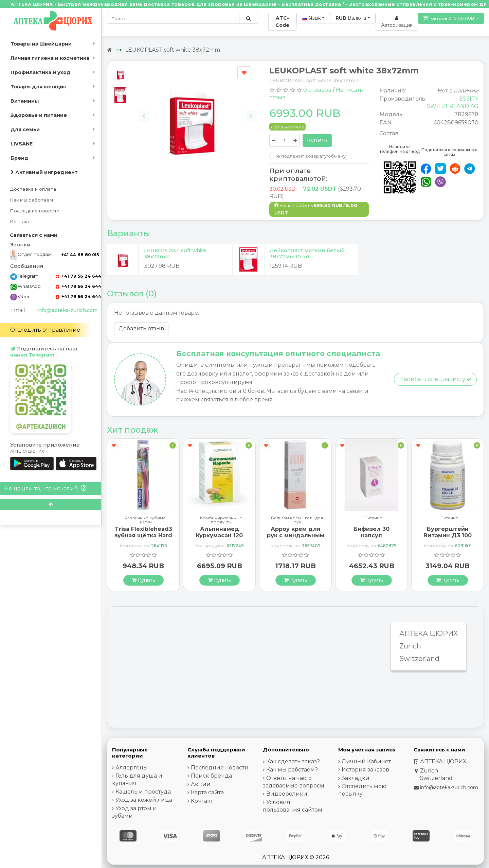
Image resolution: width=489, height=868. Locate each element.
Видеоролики (287, 794)
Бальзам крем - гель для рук (297, 520)
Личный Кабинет (366, 761)
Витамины (25, 101)
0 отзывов (317, 90)
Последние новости (35, 211)
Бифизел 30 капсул (372, 532)
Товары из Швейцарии (41, 44)
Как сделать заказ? (293, 761)
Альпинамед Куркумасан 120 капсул (219, 535)
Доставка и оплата (33, 189)
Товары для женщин (39, 87)
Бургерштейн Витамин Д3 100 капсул (448, 535)
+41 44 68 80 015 (80, 255)
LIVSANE (22, 144)
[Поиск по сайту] (248, 18)
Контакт (20, 222)
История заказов (365, 770)
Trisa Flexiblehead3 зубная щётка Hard (143, 532)
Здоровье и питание (39, 115)
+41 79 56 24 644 (78, 276)
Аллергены (132, 768)
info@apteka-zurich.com (67, 310)
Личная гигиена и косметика (50, 58)
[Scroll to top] (51, 505)
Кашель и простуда (143, 792)
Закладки (356, 778)
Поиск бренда (211, 776)
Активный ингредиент (44, 172)
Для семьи (25, 129)
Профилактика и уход (41, 72)
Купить (317, 140)
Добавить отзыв (141, 328)
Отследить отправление (45, 330)
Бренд (20, 158)
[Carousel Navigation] (197, 111)
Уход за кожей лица (144, 800)
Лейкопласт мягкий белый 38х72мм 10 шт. (307, 253)
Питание (373, 518)
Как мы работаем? (292, 770)
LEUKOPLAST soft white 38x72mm (173, 50)
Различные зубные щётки (145, 520)
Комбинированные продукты (221, 520)
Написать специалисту (435, 379)
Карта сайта (207, 792)
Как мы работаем (32, 200)
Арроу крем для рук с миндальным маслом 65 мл (296, 535)
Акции (201, 784)
